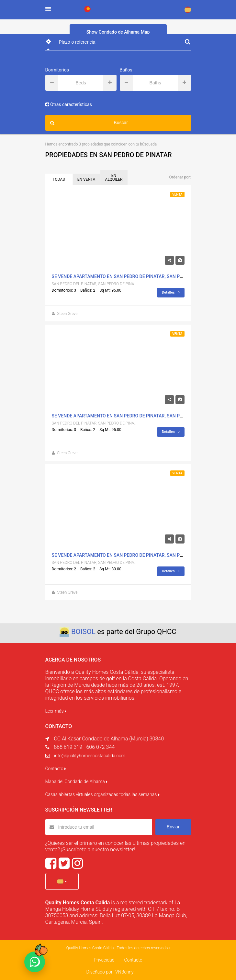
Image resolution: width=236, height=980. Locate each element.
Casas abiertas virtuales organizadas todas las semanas (102, 794)
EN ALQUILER (114, 178)
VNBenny (124, 972)
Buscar (89, 123)
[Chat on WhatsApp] (35, 962)
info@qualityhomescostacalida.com (90, 756)
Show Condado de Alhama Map (118, 32)
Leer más (56, 711)
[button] (62, 881)
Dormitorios (57, 70)
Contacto (56, 769)
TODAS (59, 179)
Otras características (69, 104)
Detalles (171, 292)
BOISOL (83, 632)
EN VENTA (86, 179)
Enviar (173, 827)
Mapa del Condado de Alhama (77, 781)
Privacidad (104, 960)
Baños (126, 70)
